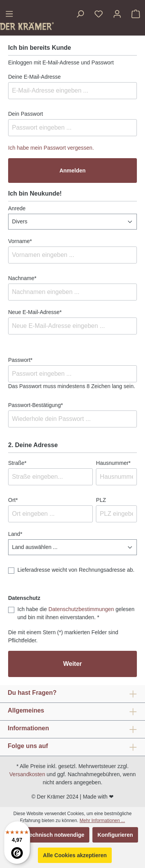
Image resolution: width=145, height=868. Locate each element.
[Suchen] (80, 14)
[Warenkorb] (136, 14)
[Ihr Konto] (117, 14)
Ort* (13, 500)
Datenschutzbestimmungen (81, 609)
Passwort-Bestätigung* (36, 405)
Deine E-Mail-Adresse (34, 77)
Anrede (17, 208)
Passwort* (20, 360)
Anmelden (73, 171)
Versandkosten (27, 774)
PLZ (101, 500)
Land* (15, 534)
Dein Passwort (26, 114)
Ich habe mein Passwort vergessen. (51, 148)
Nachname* (22, 278)
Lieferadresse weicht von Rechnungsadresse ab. (76, 570)
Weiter (72, 664)
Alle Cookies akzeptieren (75, 855)
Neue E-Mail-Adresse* (35, 312)
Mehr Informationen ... (102, 821)
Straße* (17, 463)
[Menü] (9, 14)
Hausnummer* (113, 463)
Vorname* (20, 241)
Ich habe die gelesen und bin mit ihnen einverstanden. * (76, 613)
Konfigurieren (115, 835)
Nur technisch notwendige (50, 835)
